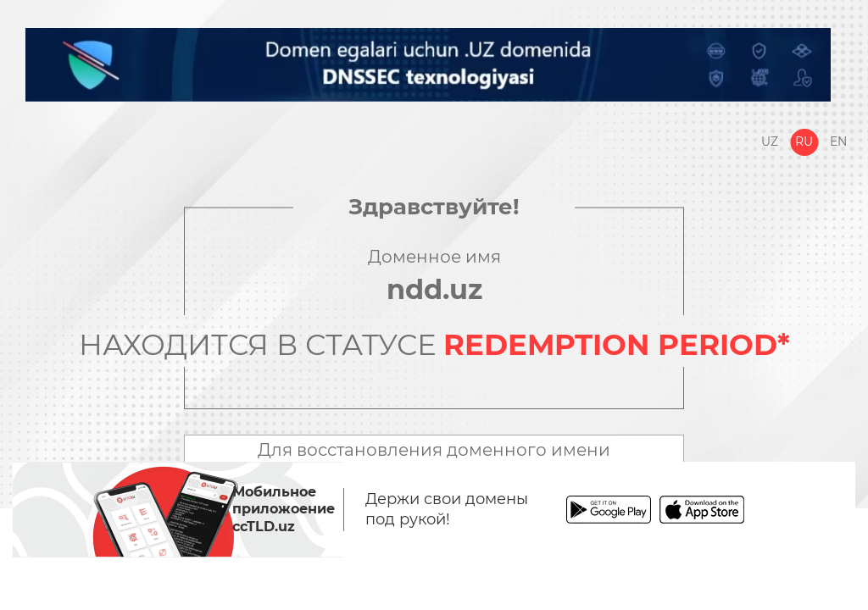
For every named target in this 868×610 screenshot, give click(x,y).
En (838, 141)
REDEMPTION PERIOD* (617, 345)
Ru (804, 141)
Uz (770, 141)
